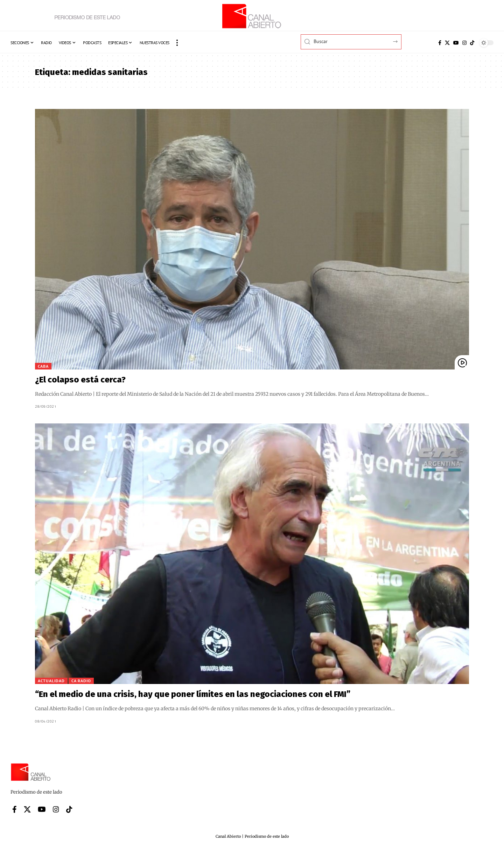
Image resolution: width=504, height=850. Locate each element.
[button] (177, 43)
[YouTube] (456, 43)
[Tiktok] (472, 43)
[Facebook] (440, 43)
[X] (447, 43)
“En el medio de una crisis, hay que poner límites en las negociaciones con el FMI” (193, 694)
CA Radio (81, 681)
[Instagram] (464, 43)
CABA (43, 366)
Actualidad (51, 681)
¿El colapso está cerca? (80, 380)
